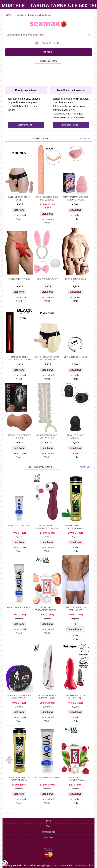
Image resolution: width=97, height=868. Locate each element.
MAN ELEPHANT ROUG (19, 279)
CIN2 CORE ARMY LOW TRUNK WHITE (75, 609)
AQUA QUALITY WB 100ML (19, 607)
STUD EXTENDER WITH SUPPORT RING (47, 437)
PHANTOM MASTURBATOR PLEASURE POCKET (75, 198)
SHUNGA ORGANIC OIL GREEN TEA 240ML (75, 527)
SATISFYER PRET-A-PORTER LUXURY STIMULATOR (47, 697)
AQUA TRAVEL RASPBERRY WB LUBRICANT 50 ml (75, 779)
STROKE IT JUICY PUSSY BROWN (19, 437)
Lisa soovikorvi (19, 215)
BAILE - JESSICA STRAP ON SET (19, 198)
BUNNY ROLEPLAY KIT (47, 279)
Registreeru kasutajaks (40, 15)
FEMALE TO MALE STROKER (75, 437)
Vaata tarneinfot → (26, 125)
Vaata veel (86, 139)
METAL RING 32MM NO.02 (76, 357)
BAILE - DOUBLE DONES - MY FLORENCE (47, 198)
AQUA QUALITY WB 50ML (19, 525)
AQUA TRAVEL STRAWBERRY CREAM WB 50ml (47, 609)
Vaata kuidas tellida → (71, 125)
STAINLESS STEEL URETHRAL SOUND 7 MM (19, 358)
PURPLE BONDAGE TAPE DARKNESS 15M (19, 697)
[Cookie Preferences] (5, 863)
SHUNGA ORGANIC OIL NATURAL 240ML (19, 779)
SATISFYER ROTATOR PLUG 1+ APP (76, 697)
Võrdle (19, 219)
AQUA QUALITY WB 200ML (47, 777)
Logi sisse (21, 15)
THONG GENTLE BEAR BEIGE (75, 280)
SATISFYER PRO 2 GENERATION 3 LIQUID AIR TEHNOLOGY (47, 527)
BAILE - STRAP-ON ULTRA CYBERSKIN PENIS (47, 358)
